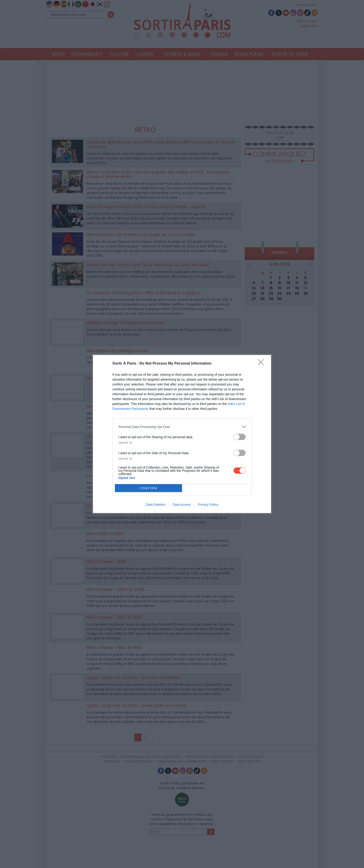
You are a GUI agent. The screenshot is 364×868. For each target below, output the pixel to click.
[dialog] (182, 434)
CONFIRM (148, 488)
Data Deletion (156, 505)
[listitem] (182, 427)
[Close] (262, 364)
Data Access (182, 505)
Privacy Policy (208, 505)
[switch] (240, 437)
